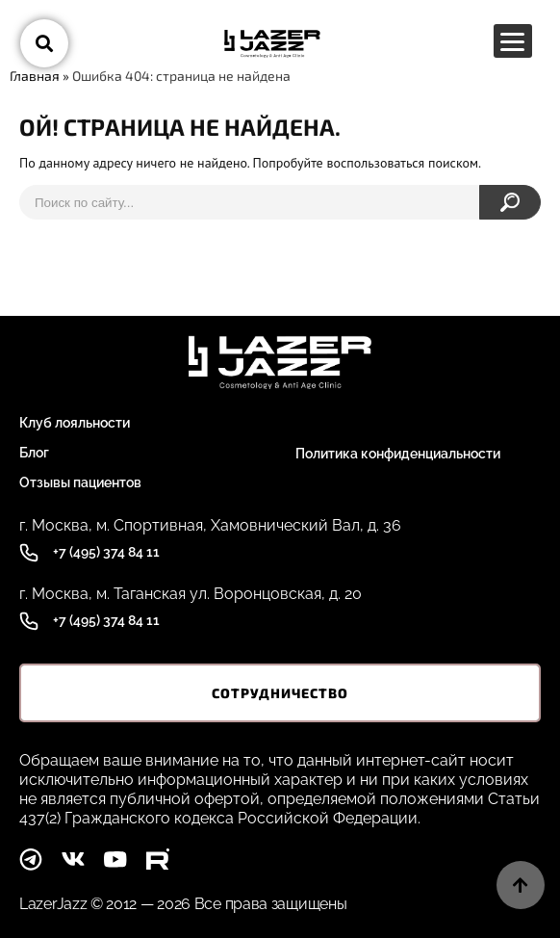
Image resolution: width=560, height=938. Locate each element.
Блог (34, 453)
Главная (35, 76)
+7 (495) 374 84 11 (106, 552)
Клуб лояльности (75, 423)
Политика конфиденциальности (398, 454)
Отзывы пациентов (80, 482)
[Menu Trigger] (513, 41)
